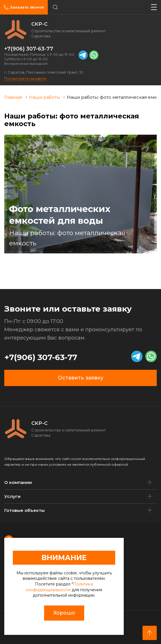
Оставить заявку (81, 378)
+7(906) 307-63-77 (29, 49)
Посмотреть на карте (25, 78)
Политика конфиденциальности (59, 587)
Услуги (12, 496)
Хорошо (64, 613)
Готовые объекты (24, 510)
